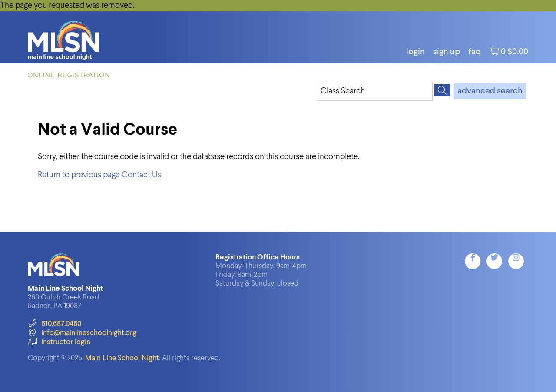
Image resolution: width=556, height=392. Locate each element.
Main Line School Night (122, 358)
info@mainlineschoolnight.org (82, 333)
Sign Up (447, 52)
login (415, 52)
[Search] (442, 90)
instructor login (59, 342)
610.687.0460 (55, 324)
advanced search (490, 91)
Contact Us (141, 175)
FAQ (475, 52)
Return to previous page (79, 175)
